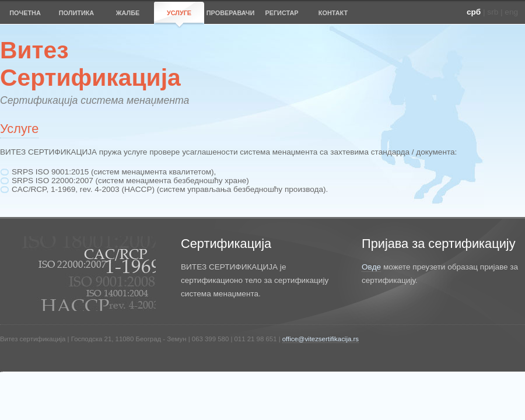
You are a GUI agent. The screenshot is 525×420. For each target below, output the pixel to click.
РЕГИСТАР (281, 13)
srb (493, 12)
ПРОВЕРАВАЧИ (230, 13)
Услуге (19, 129)
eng (511, 12)
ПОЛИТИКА (76, 13)
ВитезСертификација (90, 64)
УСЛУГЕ (179, 13)
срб (474, 12)
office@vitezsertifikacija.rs (321, 339)
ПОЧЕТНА (25, 13)
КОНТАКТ (333, 13)
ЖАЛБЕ (128, 13)
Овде (371, 267)
